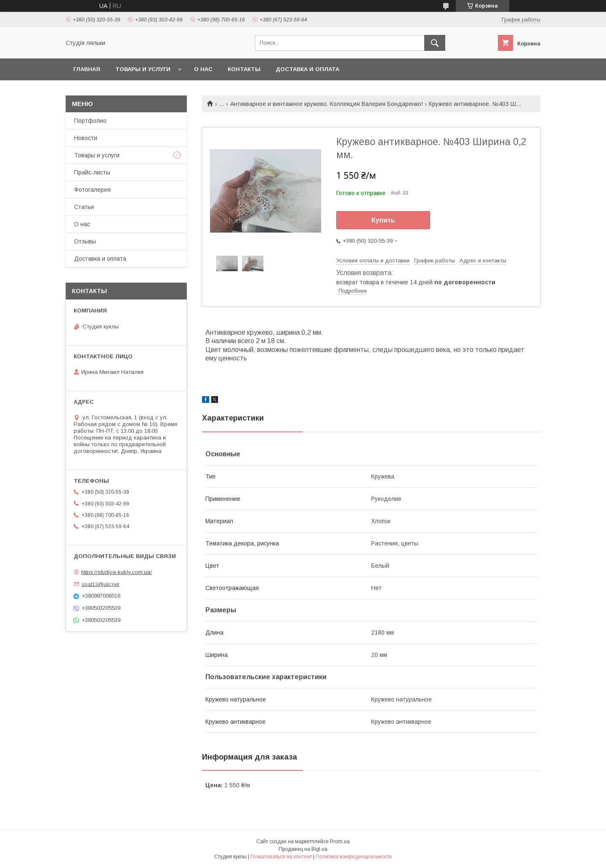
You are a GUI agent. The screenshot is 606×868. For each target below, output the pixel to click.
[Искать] (435, 43)
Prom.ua (340, 842)
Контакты (244, 69)
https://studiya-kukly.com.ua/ (117, 572)
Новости (86, 138)
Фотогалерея (92, 190)
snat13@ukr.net (100, 584)
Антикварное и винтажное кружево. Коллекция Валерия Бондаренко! (327, 104)
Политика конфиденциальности (354, 857)
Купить (383, 220)
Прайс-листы (92, 172)
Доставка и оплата (307, 69)
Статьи (84, 207)
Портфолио (90, 121)
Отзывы (85, 241)
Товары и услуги (143, 69)
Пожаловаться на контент (281, 857)
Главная (87, 69)
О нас (203, 69)
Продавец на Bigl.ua (303, 849)
